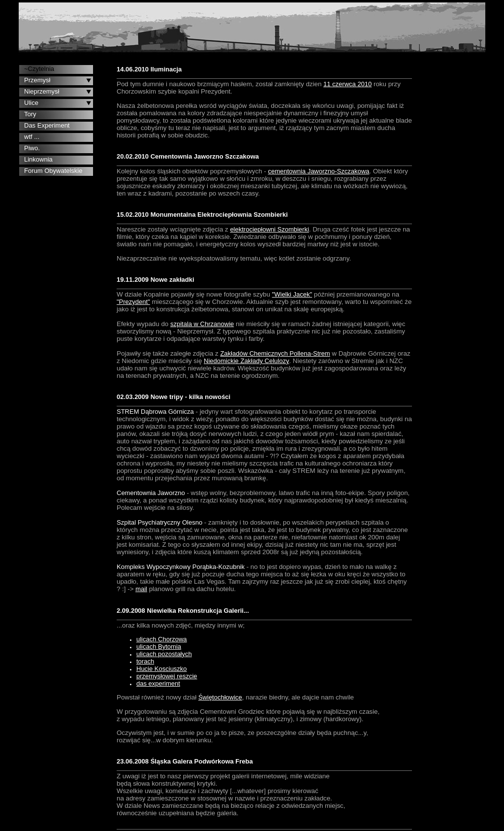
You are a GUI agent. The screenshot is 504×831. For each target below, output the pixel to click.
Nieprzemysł (42, 91)
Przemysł (37, 80)
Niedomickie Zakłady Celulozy (246, 361)
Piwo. (32, 148)
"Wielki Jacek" (292, 294)
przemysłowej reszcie (167, 676)
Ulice (31, 103)
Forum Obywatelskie (53, 171)
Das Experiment (47, 125)
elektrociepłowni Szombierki (269, 229)
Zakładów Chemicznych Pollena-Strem (275, 353)
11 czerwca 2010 (347, 84)
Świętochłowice (220, 697)
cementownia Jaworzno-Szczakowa (318, 171)
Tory (30, 114)
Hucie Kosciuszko (162, 669)
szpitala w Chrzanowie (202, 324)
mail (141, 589)
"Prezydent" (133, 302)
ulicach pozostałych (164, 654)
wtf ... (32, 137)
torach (145, 661)
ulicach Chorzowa (162, 639)
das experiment (158, 683)
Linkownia (38, 159)
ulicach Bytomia (159, 647)
